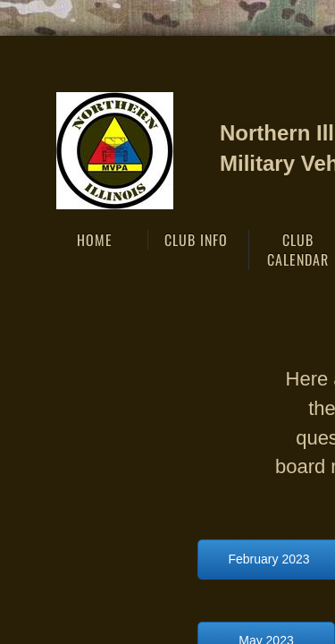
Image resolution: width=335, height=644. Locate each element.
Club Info (196, 240)
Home (95, 240)
